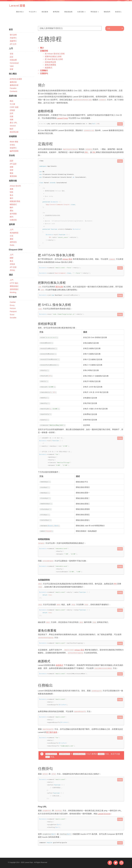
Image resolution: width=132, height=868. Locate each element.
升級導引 (13, 38)
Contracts (13, 91)
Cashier (13, 302)
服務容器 (13, 82)
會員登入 (118, 12)
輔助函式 (13, 204)
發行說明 (13, 35)
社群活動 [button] (82, 12)
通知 (11, 211)
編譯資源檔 (14, 151)
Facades (13, 88)
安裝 (11, 54)
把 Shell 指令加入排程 (54, 59)
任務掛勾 (44, 73)
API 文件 (13, 44)
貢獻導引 (13, 41)
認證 (11, 161)
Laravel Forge (62, 118)
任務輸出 (44, 70)
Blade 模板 (14, 142)
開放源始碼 (68, 12)
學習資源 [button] (95, 12)
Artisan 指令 (67, 259)
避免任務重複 (50, 65)
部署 (11, 69)
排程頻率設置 (50, 62)
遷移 (11, 239)
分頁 (11, 236)
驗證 (11, 129)
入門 (11, 230)
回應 (11, 116)
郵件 (11, 208)
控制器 (12, 110)
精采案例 (45, 12)
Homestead (14, 63)
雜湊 (11, 173)
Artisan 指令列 (15, 186)
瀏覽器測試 (14, 286)
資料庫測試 (14, 289)
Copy (120, 124)
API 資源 (13, 267)
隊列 (11, 217)
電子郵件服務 (52, 732)
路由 (11, 101)
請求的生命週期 (16, 79)
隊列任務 (59, 287)
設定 (11, 57)
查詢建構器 (14, 233)
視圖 (11, 120)
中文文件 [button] (33, 12)
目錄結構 (13, 60)
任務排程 (13, 220)
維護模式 (49, 68)
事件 (11, 198)
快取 (11, 192)
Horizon (13, 308)
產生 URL (13, 123)
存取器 (12, 264)
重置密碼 (13, 176)
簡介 (42, 48)
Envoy (12, 305)
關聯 (11, 258)
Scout (12, 315)
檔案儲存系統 (15, 201)
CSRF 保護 (14, 107)
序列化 (12, 270)
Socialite (13, 318)
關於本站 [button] (20, 12)
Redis (12, 245)
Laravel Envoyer (104, 814)
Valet (12, 66)
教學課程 (56, 12)
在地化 (12, 145)
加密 (11, 170)
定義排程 (44, 51)
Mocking (13, 292)
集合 (11, 195)
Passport (13, 311)
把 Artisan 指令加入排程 (55, 54)
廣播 (11, 189)
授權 (11, 167)
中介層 (12, 104)
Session (13, 126)
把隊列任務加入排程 (53, 56)
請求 (11, 113)
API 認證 (13, 164)
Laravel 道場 (17, 6)
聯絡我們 (107, 12)
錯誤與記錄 (14, 132)
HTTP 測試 (14, 283)
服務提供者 (14, 85)
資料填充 (13, 242)
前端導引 (13, 148)
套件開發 (13, 214)
